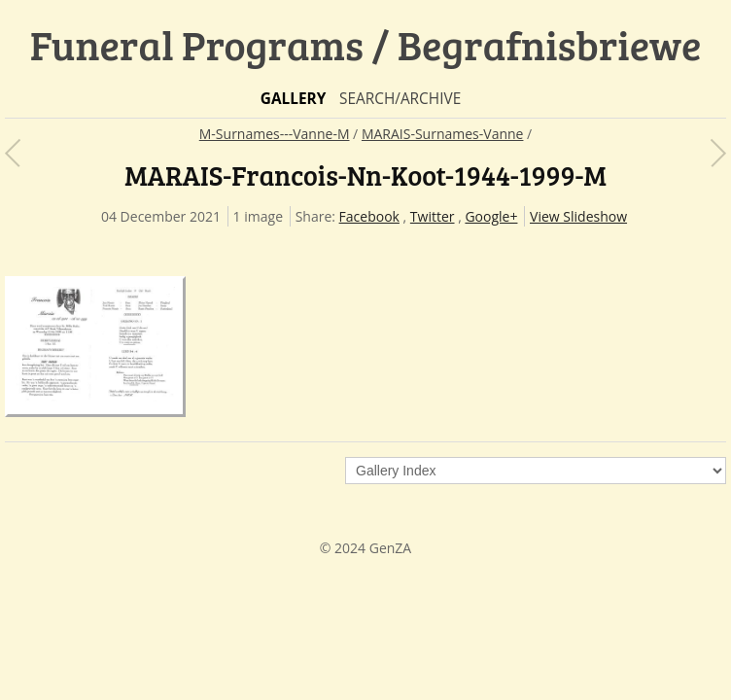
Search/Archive (400, 99)
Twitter (433, 216)
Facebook (369, 216)
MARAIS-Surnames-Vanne (443, 134)
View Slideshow (578, 216)
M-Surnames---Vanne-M (275, 134)
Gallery (294, 99)
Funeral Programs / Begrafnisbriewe (366, 44)
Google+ (491, 216)
